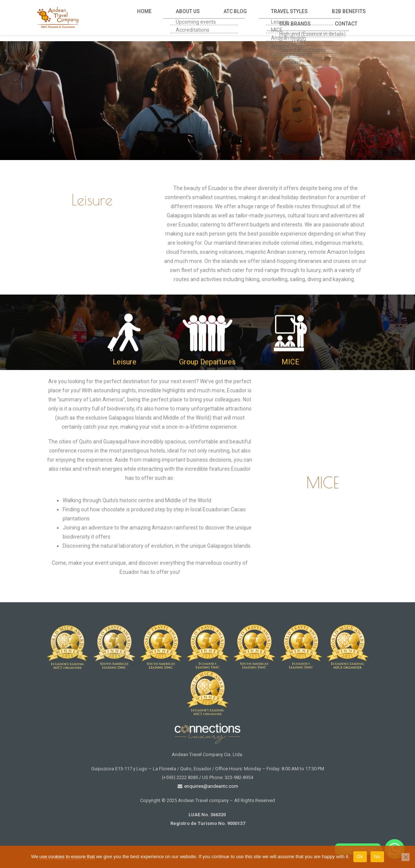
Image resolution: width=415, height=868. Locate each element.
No (377, 857)
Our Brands (315, 17)
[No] (406, 857)
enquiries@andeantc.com (211, 786)
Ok (360, 857)
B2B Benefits (273, 17)
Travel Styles (228, 17)
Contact (352, 17)
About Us (153, 17)
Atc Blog (188, 17)
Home (122, 17)
